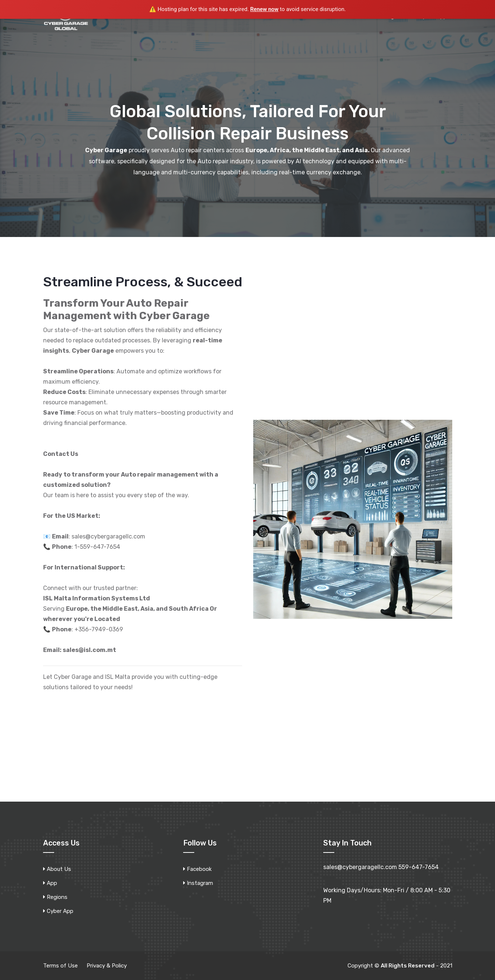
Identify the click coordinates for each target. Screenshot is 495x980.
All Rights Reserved (408, 966)
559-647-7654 (419, 867)
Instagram (200, 883)
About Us (59, 869)
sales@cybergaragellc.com (360, 867)
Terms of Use (60, 966)
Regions (57, 897)
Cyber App (60, 911)
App (52, 883)
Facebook (199, 869)
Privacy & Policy (107, 966)
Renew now (264, 9)
